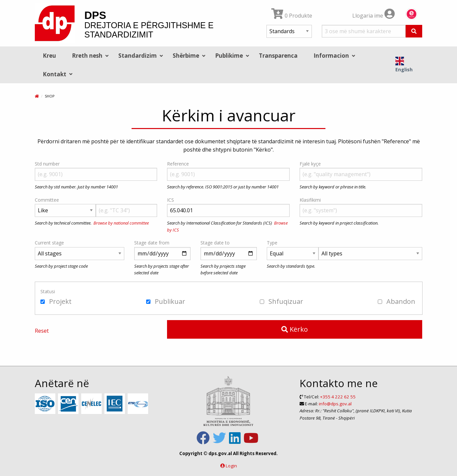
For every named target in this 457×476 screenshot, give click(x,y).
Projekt (56, 301)
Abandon (397, 301)
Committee (47, 200)
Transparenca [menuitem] (278, 56)
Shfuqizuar (282, 301)
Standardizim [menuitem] (138, 56)
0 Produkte (292, 16)
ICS (171, 200)
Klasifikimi (310, 200)
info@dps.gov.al (335, 404)
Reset (42, 331)
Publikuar (166, 301)
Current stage (49, 243)
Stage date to (215, 243)
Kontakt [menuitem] (55, 74)
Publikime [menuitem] (229, 56)
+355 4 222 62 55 (338, 397)
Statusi (48, 291)
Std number (47, 164)
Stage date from (152, 243)
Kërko (295, 329)
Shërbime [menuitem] (186, 56)
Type (272, 243)
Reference (178, 164)
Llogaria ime (373, 16)
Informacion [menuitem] (331, 56)
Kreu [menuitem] (49, 56)
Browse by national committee (121, 223)
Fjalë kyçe (310, 164)
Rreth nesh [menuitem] (87, 56)
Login (231, 466)
